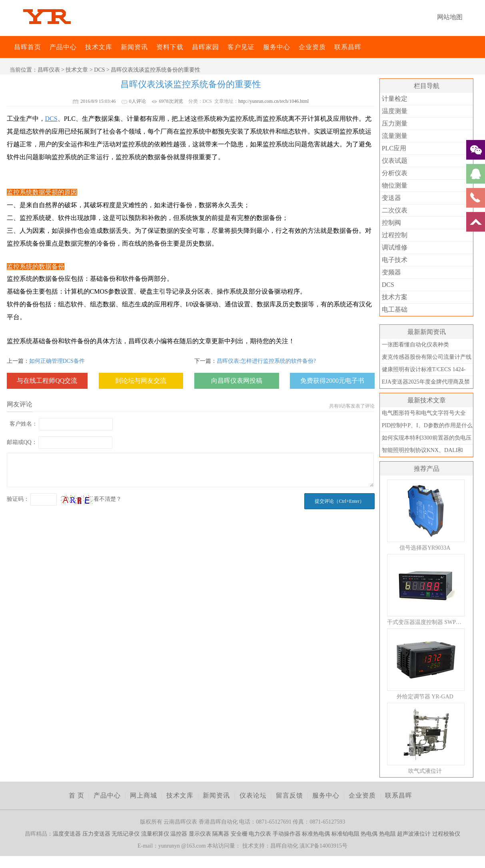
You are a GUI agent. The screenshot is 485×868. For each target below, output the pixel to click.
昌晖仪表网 (9, 47)
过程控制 (395, 235)
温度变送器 (67, 834)
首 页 (77, 795)
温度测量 (395, 111)
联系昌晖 (348, 47)
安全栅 (239, 834)
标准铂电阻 (345, 834)
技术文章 (77, 70)
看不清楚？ (91, 499)
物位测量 (395, 185)
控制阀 (391, 223)
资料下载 (170, 47)
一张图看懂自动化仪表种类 (415, 345)
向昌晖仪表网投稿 (237, 381)
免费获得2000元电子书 (332, 381)
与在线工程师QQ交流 (47, 381)
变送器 (391, 198)
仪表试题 (395, 161)
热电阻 (387, 834)
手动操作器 (287, 834)
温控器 (179, 834)
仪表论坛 (253, 795)
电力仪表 (260, 834)
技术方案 (395, 297)
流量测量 (395, 136)
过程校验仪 (446, 834)
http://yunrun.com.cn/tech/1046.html (273, 101)
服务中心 (277, 47)
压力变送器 (96, 834)
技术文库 (99, 47)
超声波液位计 (414, 834)
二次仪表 (395, 210)
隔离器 (221, 834)
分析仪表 (395, 173)
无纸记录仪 (126, 834)
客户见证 (241, 47)
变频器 (391, 272)
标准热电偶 (316, 834)
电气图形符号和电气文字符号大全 (424, 413)
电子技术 (395, 260)
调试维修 (395, 247)
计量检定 (395, 99)
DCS (99, 70)
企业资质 (312, 47)
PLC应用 (394, 148)
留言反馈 (289, 795)
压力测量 (395, 123)
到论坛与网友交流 (141, 381)
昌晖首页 (28, 47)
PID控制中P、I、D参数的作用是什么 (427, 425)
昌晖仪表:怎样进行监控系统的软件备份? (266, 361)
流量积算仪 (155, 834)
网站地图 (450, 17)
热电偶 (369, 834)
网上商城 (144, 795)
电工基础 (395, 309)
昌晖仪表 (49, 70)
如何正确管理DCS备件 (57, 361)
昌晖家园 (206, 47)
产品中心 (63, 47)
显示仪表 (200, 834)
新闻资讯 (134, 47)
